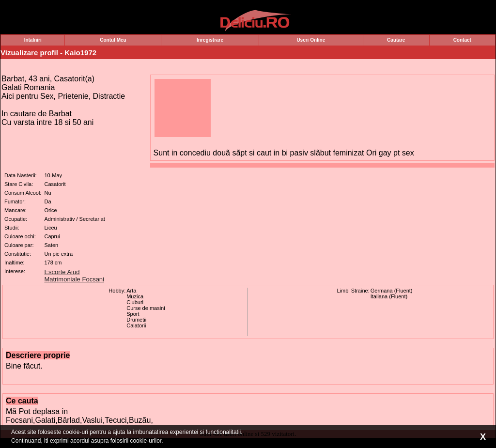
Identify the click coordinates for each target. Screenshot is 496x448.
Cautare (396, 40)
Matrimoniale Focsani (74, 279)
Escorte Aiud (62, 272)
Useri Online (311, 40)
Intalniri (33, 40)
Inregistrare (210, 40)
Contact (462, 40)
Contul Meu (113, 40)
